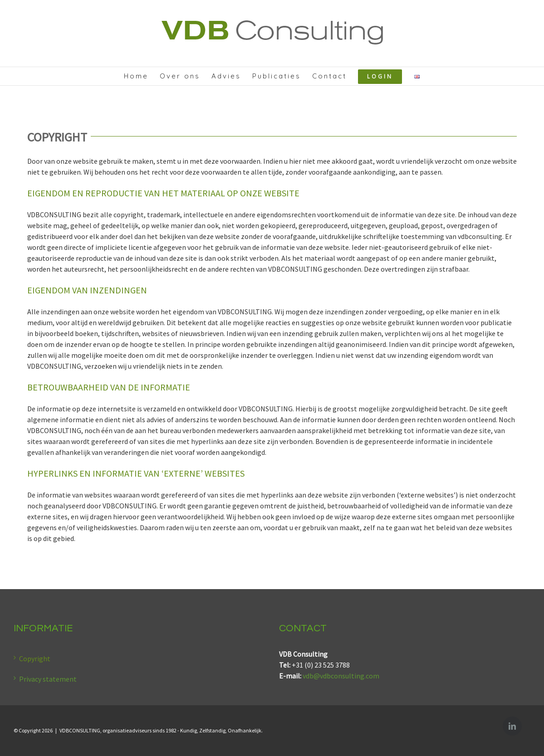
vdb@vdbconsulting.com (341, 676)
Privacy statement (48, 679)
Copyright (35, 658)
